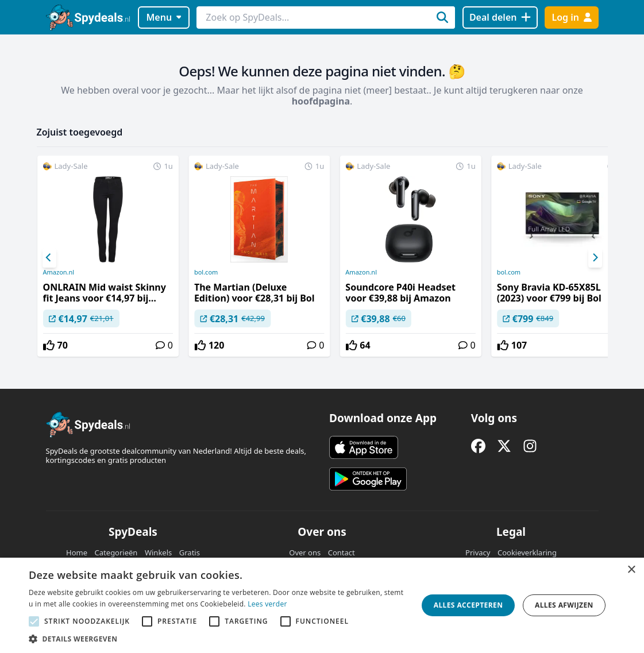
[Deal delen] (500, 18)
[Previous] (49, 258)
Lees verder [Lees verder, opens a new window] (267, 604)
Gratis (190, 552)
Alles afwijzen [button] (564, 605)
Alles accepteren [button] (468, 605)
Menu (163, 17)
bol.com (206, 272)
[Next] (595, 258)
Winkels (158, 552)
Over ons (305, 552)
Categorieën (116, 552)
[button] (217, 639)
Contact (342, 552)
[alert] (322, 605)
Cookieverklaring (527, 552)
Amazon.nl (59, 272)
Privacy (478, 552)
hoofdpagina (321, 101)
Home (77, 552)
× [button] (631, 570)
